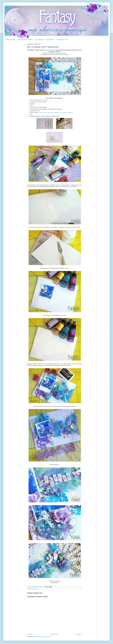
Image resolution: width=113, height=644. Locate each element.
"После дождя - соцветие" (66, 113)
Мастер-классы (34, 589)
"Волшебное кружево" (53, 113)
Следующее (30, 634)
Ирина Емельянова (49, 50)
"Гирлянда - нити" (43, 113)
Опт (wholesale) (50, 40)
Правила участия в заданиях (25, 40)
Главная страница (10, 40)
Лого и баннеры (39, 40)
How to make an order (62, 40)
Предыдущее (78, 634)
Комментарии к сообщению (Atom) (43, 637)
